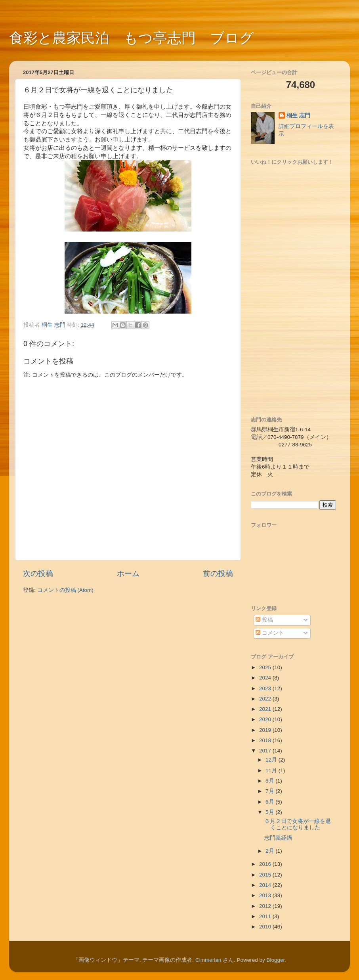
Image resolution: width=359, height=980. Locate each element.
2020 (266, 719)
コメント (270, 633)
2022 (266, 699)
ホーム (128, 573)
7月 (270, 791)
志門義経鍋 (278, 838)
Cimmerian (208, 960)
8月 (270, 781)
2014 (266, 885)
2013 (266, 895)
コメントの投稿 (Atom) (65, 590)
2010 (266, 927)
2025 (266, 667)
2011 (266, 916)
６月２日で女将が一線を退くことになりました (298, 824)
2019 (266, 730)
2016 (266, 864)
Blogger (276, 960)
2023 (266, 688)
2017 (266, 751)
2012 (266, 906)
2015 (266, 875)
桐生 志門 (298, 116)
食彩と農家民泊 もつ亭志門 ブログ (132, 38)
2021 (266, 709)
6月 (270, 802)
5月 (270, 812)
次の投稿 (38, 573)
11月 (272, 770)
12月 (272, 760)
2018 (266, 740)
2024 (266, 678)
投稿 (264, 620)
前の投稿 (218, 573)
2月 (270, 851)
